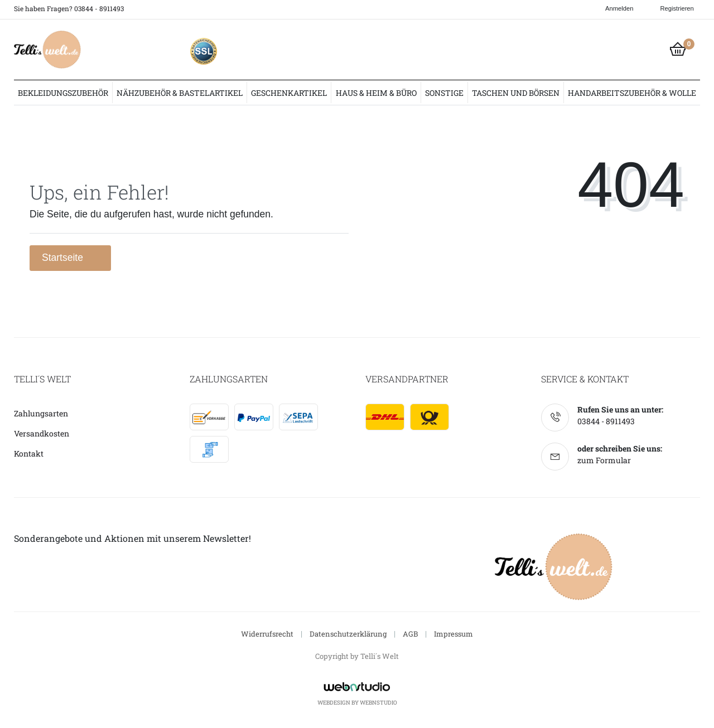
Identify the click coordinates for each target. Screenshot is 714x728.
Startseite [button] (70, 258)
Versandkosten (42, 433)
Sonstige (444, 93)
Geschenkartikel (289, 93)
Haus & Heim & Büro (376, 93)
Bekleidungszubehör (63, 93)
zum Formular (604, 460)
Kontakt (29, 453)
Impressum (454, 634)
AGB (410, 634)
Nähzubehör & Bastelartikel (180, 93)
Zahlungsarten (41, 413)
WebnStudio (378, 703)
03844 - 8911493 (606, 421)
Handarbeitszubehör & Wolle (632, 93)
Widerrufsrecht (267, 634)
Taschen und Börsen (516, 93)
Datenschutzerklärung (348, 634)
